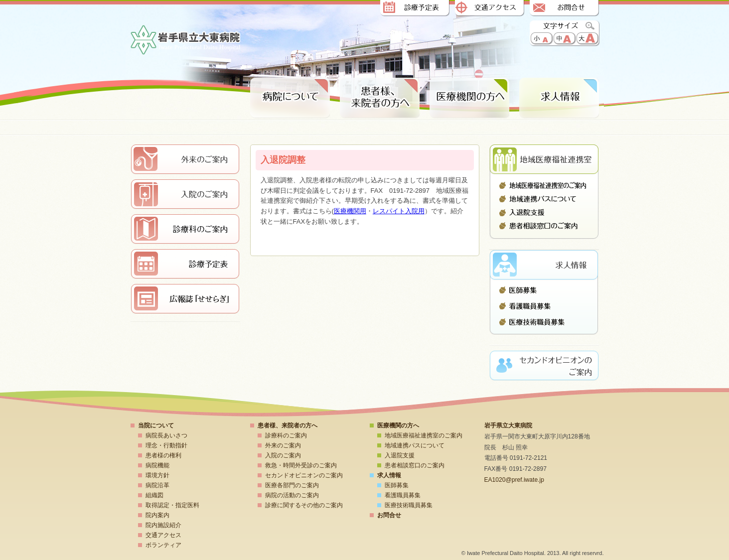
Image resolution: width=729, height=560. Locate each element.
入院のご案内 (283, 455)
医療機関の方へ (398, 425)
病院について (290, 98)
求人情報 (559, 98)
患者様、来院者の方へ (380, 98)
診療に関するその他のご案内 (304, 505)
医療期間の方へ (469, 98)
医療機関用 (350, 211)
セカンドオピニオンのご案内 (304, 475)
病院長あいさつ (166, 435)
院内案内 (157, 515)
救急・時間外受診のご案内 (301, 465)
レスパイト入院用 (399, 211)
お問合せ (564, 9)
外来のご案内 (283, 445)
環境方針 (157, 475)
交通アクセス (489, 9)
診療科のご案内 (286, 435)
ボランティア (163, 545)
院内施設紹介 (163, 525)
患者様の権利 (163, 455)
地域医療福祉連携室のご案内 (544, 185)
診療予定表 (415, 9)
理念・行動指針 (166, 445)
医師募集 (544, 292)
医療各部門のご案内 (292, 485)
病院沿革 (157, 485)
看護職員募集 (544, 306)
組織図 (154, 495)
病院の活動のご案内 (292, 495)
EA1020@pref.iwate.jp (514, 480)
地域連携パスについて (544, 199)
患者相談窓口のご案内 (544, 226)
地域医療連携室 (544, 159)
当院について (156, 425)
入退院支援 (544, 212)
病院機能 (157, 465)
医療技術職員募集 (544, 319)
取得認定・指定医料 (172, 505)
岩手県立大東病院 (185, 41)
